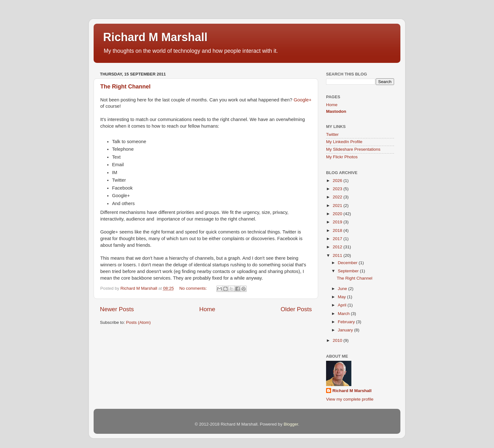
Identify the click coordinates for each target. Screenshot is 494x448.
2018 (338, 230)
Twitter (332, 134)
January (346, 330)
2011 (338, 255)
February (347, 322)
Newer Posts (117, 309)
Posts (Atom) (139, 322)
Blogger (291, 424)
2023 (338, 189)
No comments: (194, 288)
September (349, 271)
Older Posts (296, 309)
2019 (338, 222)
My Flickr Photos (342, 157)
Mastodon (336, 111)
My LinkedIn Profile (344, 142)
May (342, 297)
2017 (338, 239)
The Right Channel (125, 87)
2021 (338, 206)
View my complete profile (350, 399)
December (348, 263)
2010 (338, 340)
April (343, 305)
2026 (338, 181)
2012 (338, 247)
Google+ (303, 100)
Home (207, 309)
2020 (338, 214)
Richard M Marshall (155, 37)
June (343, 289)
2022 (338, 197)
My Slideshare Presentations (353, 149)
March (344, 314)
